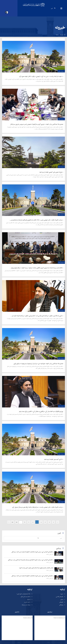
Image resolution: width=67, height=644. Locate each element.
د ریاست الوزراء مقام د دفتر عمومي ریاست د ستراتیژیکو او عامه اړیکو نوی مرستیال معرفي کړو (38, 412)
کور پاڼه (62, 35)
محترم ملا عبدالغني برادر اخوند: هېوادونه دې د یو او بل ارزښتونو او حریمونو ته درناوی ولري (38, 363)
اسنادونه (29, 505)
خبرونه (62, 499)
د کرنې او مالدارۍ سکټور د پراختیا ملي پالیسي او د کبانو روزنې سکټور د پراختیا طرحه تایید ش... (37, 316)
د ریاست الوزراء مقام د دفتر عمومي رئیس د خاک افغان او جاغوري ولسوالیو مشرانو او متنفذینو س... (36, 220)
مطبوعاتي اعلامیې (59, 502)
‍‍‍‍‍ (30, 457)
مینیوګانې (61, 8)
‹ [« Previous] (58, 427)
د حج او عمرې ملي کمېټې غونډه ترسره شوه (51, 172)
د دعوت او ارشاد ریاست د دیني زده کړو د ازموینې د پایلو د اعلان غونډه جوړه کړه (41, 76)
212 (12, 427)
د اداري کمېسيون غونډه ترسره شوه (54, 396)
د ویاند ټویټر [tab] (50, 517)
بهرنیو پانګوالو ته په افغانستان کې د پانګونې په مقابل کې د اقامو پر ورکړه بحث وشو (41, 380)
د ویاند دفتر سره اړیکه (26, 510)
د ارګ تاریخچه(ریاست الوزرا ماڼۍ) (24, 499)
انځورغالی (61, 507)
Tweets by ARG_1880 (28, 523)
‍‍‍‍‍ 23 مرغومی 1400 (50, 484)
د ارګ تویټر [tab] (17, 517)
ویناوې (62, 505)
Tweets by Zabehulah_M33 (59, 523)
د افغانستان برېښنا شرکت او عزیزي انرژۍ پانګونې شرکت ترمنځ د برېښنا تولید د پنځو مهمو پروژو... (36, 268)
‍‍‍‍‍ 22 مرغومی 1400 (50, 460)
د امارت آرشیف (27, 507)
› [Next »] (9, 427)
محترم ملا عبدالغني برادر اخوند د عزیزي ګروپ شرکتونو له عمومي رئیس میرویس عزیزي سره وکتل (37, 124)
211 (17, 427)
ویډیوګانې (61, 510)
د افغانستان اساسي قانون (26, 502)
